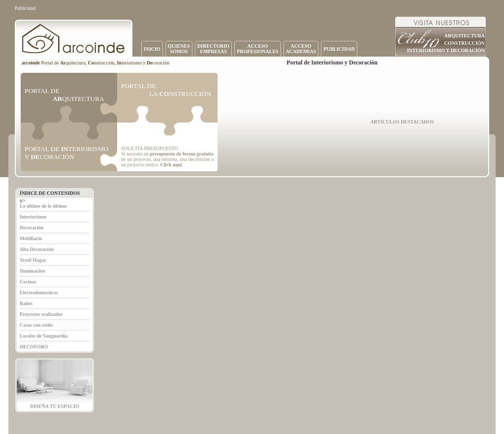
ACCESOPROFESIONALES (257, 49)
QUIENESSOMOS (179, 49)
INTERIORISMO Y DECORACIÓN (446, 50)
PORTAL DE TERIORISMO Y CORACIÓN (66, 153)
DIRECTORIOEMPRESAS (213, 49)
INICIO (152, 49)
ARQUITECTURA (465, 36)
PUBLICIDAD (339, 49)
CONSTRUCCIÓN (465, 43)
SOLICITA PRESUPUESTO (149, 148)
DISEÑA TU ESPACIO (55, 406)
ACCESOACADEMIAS (301, 49)
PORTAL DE (64, 95)
